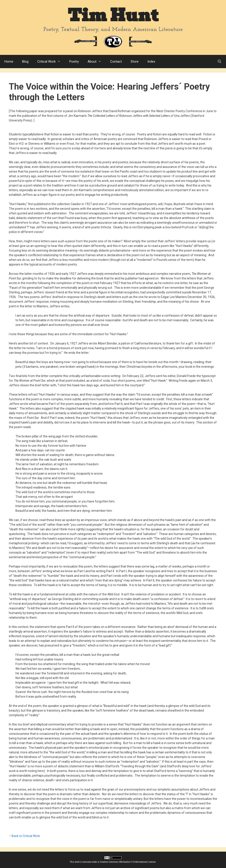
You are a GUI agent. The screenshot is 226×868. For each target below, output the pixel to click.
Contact (116, 62)
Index (151, 62)
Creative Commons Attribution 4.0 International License (128, 862)
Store (135, 62)
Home (9, 62)
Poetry (74, 62)
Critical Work (51, 62)
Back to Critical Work (26, 836)
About (97, 62)
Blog (25, 62)
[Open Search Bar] (219, 62)
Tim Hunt (113, 15)
